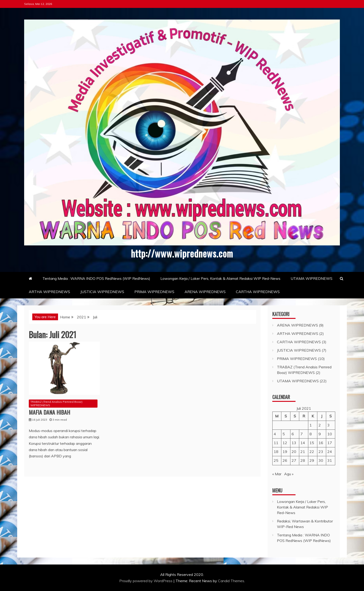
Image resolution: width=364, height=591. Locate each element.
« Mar (277, 474)
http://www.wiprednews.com (182, 253)
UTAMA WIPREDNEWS (312, 278)
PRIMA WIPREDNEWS (154, 291)
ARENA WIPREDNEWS (205, 291)
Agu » (289, 474)
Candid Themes (231, 581)
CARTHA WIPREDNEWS (258, 291)
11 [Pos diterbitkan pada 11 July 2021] (276, 442)
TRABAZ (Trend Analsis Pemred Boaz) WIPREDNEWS (56, 403)
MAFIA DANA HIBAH (49, 412)
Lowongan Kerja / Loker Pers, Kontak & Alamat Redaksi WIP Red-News (220, 278)
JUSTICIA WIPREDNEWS (102, 291)
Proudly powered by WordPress (146, 581)
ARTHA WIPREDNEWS (49, 291)
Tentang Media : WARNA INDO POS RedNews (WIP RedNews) (96, 278)
